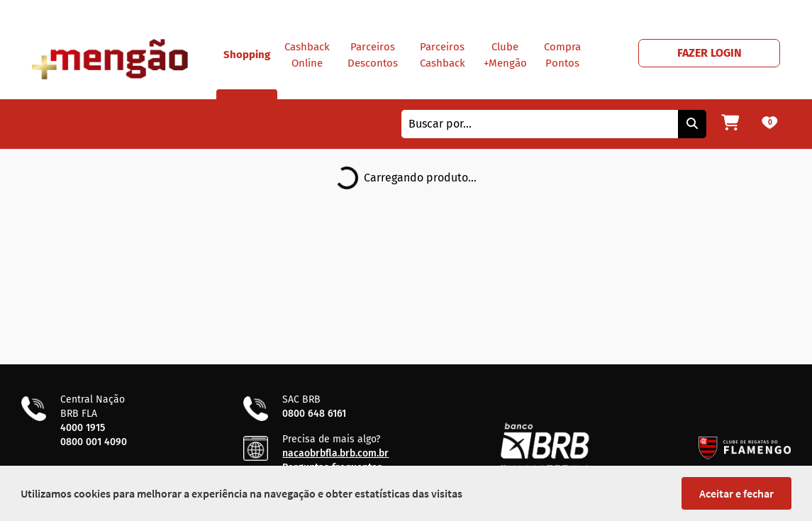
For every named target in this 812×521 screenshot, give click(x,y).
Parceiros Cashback (443, 55)
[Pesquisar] (692, 124)
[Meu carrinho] (730, 124)
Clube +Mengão (505, 55)
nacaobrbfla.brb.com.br (335, 453)
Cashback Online (307, 55)
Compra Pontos (562, 55)
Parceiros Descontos (373, 55)
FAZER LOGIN (710, 53)
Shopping (247, 74)
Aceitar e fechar (736, 493)
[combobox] (540, 124)
